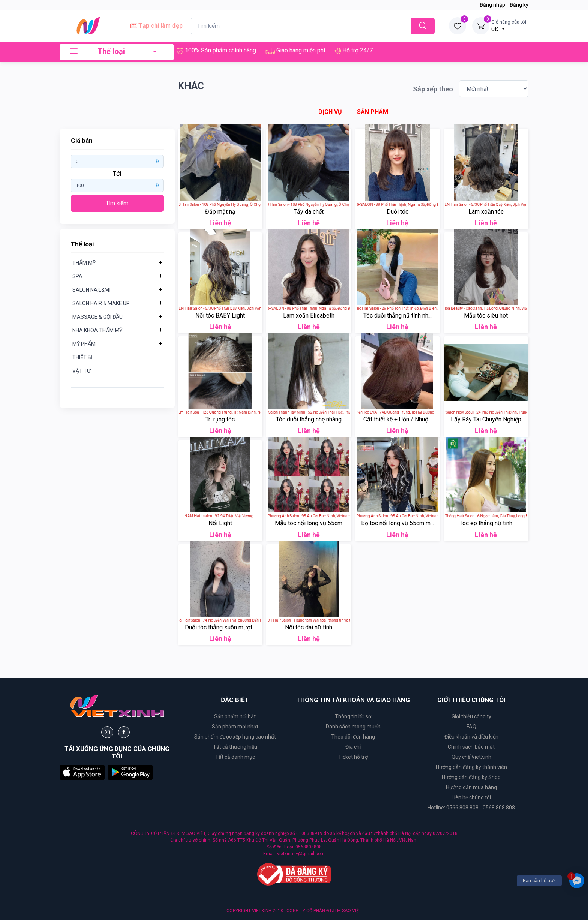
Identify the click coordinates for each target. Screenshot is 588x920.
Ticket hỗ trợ (353, 757)
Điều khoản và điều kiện (471, 737)
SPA (77, 276)
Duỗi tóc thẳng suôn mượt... (220, 627)
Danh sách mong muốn (353, 727)
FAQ (471, 727)
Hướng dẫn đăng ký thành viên (471, 767)
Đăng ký (519, 5)
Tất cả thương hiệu (235, 747)
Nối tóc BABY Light (220, 315)
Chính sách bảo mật (471, 747)
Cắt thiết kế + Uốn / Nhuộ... (397, 419)
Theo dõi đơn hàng (353, 737)
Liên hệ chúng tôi (471, 797)
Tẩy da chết (309, 212)
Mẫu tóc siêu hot (486, 315)
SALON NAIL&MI (91, 290)
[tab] (330, 112)
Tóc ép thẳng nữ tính (486, 523)
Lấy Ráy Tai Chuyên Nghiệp (486, 419)
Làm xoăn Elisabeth (309, 315)
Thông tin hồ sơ (353, 716)
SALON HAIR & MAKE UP (101, 303)
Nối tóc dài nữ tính (309, 627)
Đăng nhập (492, 5)
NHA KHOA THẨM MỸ (97, 330)
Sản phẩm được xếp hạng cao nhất (235, 737)
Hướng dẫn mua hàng (471, 787)
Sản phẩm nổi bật (235, 716)
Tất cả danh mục (235, 757)
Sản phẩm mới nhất (235, 727)
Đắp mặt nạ (220, 212)
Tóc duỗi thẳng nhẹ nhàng (309, 419)
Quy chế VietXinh (471, 757)
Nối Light (220, 523)
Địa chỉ (353, 747)
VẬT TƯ (82, 371)
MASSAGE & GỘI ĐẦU (97, 317)
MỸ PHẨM (84, 344)
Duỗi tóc (397, 212)
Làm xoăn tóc (486, 212)
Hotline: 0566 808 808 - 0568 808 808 (471, 808)
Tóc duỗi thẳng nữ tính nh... (397, 315)
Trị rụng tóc (220, 419)
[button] (82, 772)
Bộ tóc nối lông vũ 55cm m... (397, 523)
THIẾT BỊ (82, 357)
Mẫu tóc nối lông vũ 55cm (309, 523)
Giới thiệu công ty (471, 716)
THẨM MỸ (84, 263)
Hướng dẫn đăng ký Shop (471, 777)
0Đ (509, 25)
